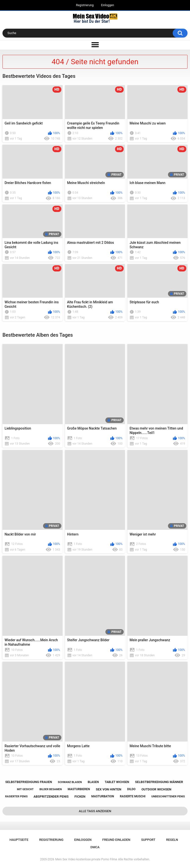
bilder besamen (51, 789)
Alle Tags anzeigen (95, 811)
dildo (131, 789)
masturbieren (79, 789)
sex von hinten (108, 789)
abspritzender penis (51, 796)
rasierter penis (16, 796)
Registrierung (85, 5)
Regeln (172, 840)
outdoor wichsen (156, 789)
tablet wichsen (117, 782)
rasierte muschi (133, 796)
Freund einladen (116, 840)
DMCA (95, 847)
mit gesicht (25, 789)
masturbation (103, 796)
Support (148, 840)
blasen (93, 782)
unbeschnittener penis (168, 796)
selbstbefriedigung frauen (29, 782)
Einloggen (107, 5)
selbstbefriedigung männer (159, 782)
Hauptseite (19, 840)
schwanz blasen (70, 782)
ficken (80, 796)
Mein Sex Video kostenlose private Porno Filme (86, 859)
